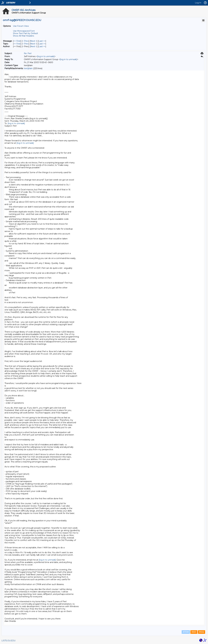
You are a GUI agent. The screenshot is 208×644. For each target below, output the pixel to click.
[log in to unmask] (46, 56)
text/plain (28, 68)
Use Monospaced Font (24, 31)
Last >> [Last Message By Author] (42, 46)
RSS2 (202, 632)
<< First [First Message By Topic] (17, 44)
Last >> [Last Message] (42, 41)
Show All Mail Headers (23, 36)
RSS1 (194, 632)
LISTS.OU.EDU (8, 641)
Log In (198, 3)
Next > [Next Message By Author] (34, 46)
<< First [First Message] (17, 41)
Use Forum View (21, 26)
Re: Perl (28, 53)
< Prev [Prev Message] (25, 41)
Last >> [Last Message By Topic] (42, 44)
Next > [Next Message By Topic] (34, 44)
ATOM (186, 632)
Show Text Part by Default (25, 33)
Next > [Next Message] (34, 41)
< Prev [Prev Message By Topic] (25, 44)
